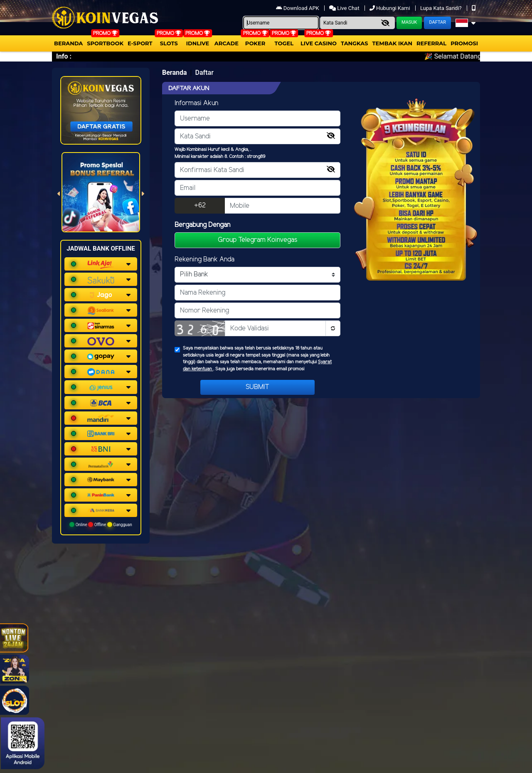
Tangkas (355, 43)
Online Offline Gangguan (101, 524)
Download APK (298, 8)
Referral (431, 43)
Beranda (68, 43)
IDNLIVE (198, 43)
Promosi (464, 43)
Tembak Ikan (392, 43)
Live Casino (319, 43)
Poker (255, 43)
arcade (227, 43)
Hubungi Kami (390, 8)
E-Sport (140, 43)
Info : (64, 56)
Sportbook (105, 43)
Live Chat (345, 8)
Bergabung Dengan (202, 225)
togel (284, 43)
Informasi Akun (196, 103)
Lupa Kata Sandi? (442, 8)
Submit (257, 387)
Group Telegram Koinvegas (257, 240)
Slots (169, 43)
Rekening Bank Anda (204, 260)
